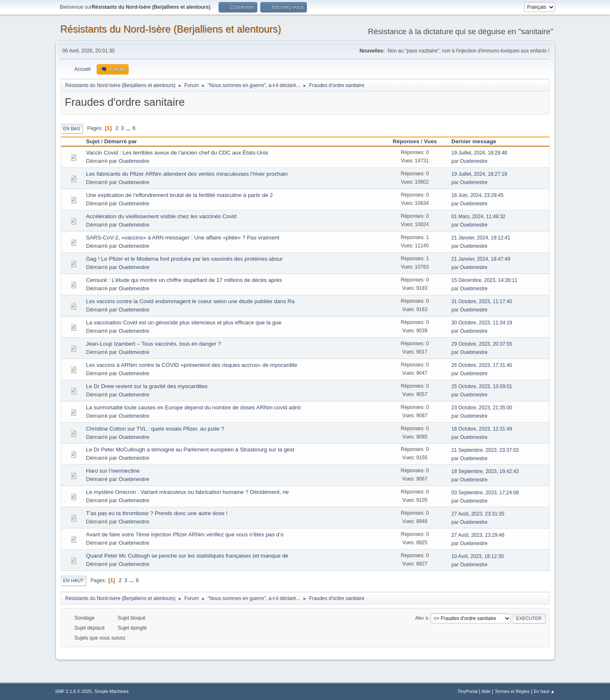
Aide (486, 691)
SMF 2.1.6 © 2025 (74, 691)
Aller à (422, 618)
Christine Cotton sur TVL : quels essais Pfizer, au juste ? (155, 429)
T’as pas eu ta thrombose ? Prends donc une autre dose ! (157, 513)
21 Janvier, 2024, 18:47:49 (481, 259)
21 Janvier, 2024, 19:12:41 (481, 238)
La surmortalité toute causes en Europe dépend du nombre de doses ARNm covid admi (194, 407)
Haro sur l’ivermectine (113, 471)
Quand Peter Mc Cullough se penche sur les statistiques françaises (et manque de (187, 556)
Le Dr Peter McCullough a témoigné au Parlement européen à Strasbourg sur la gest (190, 450)
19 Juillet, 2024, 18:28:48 (479, 153)
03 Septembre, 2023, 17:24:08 (485, 493)
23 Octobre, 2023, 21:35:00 (482, 408)
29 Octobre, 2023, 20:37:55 (482, 344)
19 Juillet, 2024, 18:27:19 (479, 174)
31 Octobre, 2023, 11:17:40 (482, 301)
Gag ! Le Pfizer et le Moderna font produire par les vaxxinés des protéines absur (185, 259)
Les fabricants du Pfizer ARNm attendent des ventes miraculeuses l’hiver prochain (187, 174)
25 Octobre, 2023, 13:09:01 (482, 386)
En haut (73, 580)
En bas (72, 129)
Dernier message (477, 141)
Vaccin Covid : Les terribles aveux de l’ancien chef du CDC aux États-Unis (177, 153)
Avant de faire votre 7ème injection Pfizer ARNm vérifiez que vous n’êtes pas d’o (185, 534)
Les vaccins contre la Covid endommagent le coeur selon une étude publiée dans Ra (190, 301)
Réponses (406, 141)
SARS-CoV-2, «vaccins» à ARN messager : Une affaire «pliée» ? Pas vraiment (183, 238)
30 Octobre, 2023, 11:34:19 (482, 323)
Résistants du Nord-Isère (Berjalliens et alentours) (171, 29)
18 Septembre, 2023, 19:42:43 (485, 471)
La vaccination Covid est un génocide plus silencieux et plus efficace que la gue (184, 323)
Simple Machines (112, 691)
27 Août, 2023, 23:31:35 (478, 514)
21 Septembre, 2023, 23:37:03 (485, 450)
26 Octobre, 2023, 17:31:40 (482, 365)
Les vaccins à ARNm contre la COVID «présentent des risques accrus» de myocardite (192, 365)
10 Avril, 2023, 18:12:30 (478, 556)
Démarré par (121, 141)
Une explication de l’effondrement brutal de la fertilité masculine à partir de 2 (180, 195)
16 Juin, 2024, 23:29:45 (477, 195)
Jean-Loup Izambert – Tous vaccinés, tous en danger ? (154, 344)
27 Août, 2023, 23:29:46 (478, 535)
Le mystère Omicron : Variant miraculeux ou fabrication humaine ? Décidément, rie (188, 492)
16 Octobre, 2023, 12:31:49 (482, 429)
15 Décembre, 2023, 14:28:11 (484, 280)
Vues (430, 141)
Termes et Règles (512, 691)
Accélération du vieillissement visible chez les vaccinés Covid (162, 216)
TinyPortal (468, 691)
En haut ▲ (544, 691)
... (129, 128)
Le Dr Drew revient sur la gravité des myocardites (147, 386)
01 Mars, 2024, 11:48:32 (478, 217)
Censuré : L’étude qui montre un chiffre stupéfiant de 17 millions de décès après (184, 280)
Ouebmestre (134, 161)
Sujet (93, 141)
